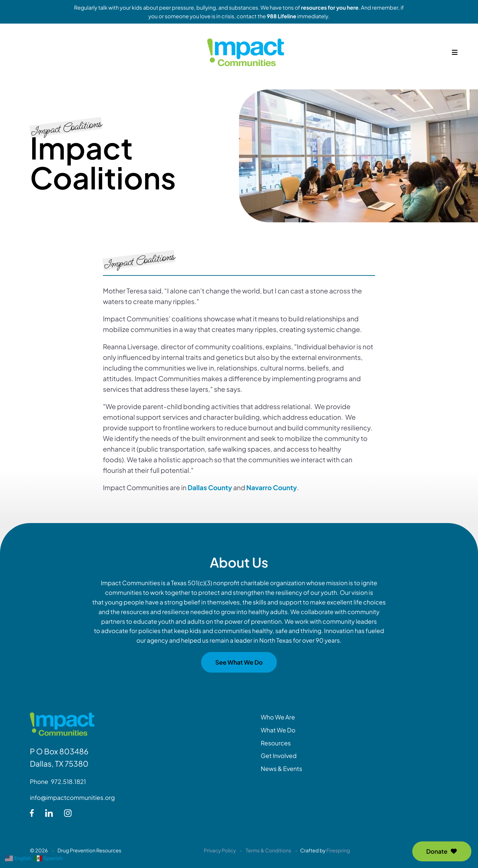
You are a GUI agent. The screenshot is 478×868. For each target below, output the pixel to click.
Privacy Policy (220, 851)
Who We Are (278, 717)
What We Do (278, 730)
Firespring (338, 851)
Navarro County (272, 488)
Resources (276, 743)
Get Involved (279, 756)
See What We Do (239, 662)
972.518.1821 (68, 781)
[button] (455, 56)
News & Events (282, 768)
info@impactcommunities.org (72, 797)
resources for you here (330, 7)
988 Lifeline (282, 16)
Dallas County (210, 488)
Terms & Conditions (268, 851)
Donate (442, 851)
